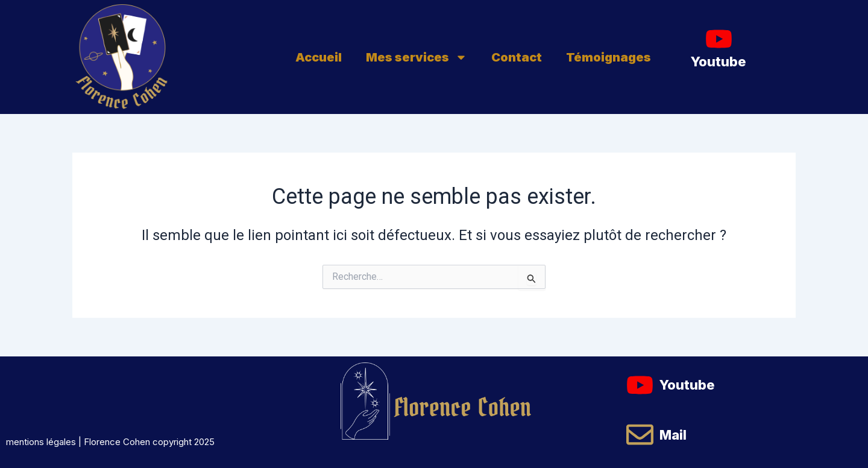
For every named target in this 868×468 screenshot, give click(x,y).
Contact (517, 57)
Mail (673, 435)
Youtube (719, 62)
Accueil (319, 57)
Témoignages (609, 57)
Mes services (417, 57)
